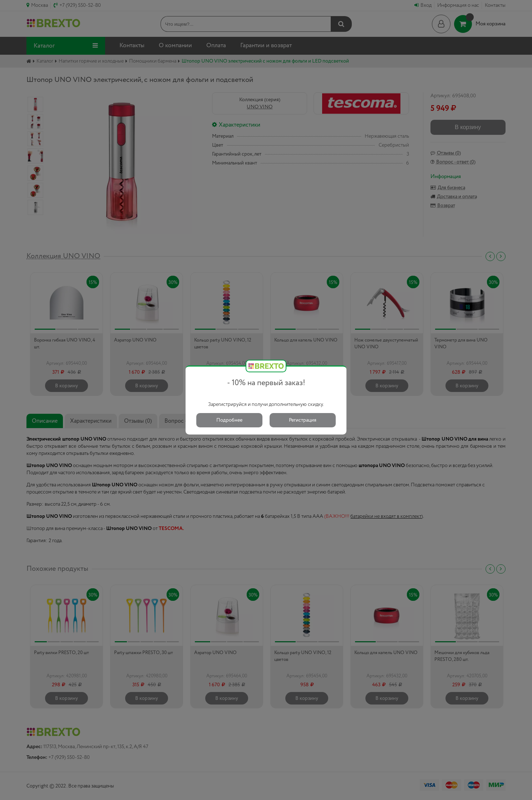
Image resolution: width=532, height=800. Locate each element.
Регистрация (303, 420)
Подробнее (229, 420)
